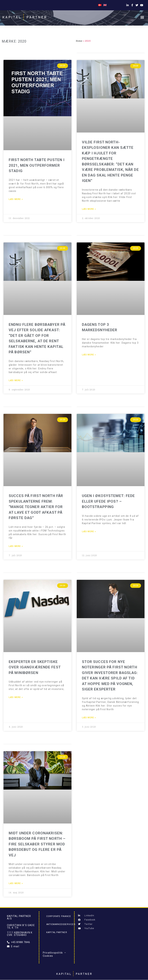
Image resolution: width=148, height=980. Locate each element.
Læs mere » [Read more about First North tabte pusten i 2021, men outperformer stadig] (16, 199)
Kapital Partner (57, 932)
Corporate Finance (59, 916)
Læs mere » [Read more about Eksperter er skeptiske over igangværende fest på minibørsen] (16, 697)
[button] (142, 17)
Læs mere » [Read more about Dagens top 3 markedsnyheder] (89, 355)
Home (79, 41)
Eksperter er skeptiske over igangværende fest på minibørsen (35, 667)
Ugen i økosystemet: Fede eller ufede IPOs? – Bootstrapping (109, 501)
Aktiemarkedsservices (61, 924)
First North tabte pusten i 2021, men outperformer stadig (37, 165)
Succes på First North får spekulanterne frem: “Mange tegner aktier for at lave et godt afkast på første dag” (36, 507)
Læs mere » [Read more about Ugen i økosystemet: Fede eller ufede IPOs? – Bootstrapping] (89, 531)
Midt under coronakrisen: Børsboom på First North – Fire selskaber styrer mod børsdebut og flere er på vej (37, 844)
